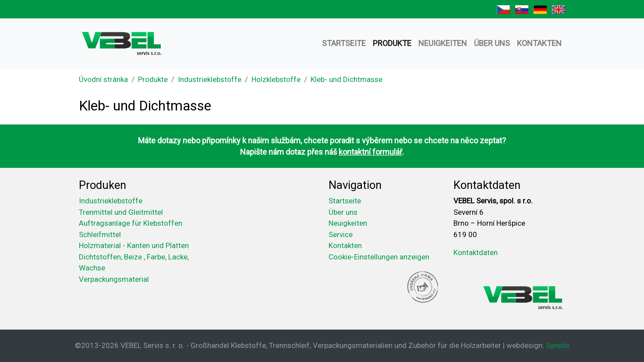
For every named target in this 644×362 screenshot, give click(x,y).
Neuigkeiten (443, 43)
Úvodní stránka (103, 79)
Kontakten (539, 43)
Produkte (392, 43)
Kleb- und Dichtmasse (347, 79)
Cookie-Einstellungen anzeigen (379, 257)
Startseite (344, 43)
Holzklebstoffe (276, 79)
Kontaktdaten (476, 252)
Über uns (492, 43)
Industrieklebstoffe (210, 79)
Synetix (558, 345)
